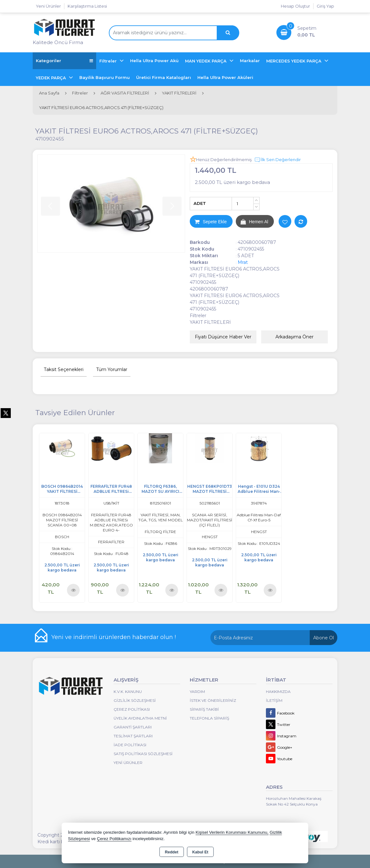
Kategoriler (64, 61)
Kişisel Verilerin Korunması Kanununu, (232, 832)
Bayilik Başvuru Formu (105, 77)
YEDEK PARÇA (52, 78)
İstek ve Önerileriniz (213, 700)
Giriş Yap (325, 6)
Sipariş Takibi (204, 709)
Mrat (243, 262)
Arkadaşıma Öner (294, 337)
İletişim (274, 700)
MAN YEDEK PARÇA (206, 61)
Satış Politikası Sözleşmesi (143, 754)
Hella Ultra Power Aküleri (225, 77)
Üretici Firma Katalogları (164, 77)
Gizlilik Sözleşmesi (135, 700)
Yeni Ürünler (128, 763)
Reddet (171, 852)
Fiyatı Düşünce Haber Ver (223, 337)
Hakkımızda (278, 692)
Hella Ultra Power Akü (154, 61)
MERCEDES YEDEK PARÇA (294, 61)
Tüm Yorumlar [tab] (112, 369)
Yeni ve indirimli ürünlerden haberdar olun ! (114, 637)
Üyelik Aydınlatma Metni (140, 718)
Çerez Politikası (132, 709)
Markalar (250, 61)
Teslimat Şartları (133, 736)
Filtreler (109, 61)
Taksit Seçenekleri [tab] (64, 369)
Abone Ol (324, 638)
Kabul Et (200, 852)
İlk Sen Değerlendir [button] (277, 160)
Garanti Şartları (133, 727)
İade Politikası (130, 745)
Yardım (197, 692)
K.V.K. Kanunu (128, 692)
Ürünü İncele (73, 590)
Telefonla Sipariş (209, 718)
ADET (200, 203)
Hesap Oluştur (295, 6)
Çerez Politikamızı (114, 839)
